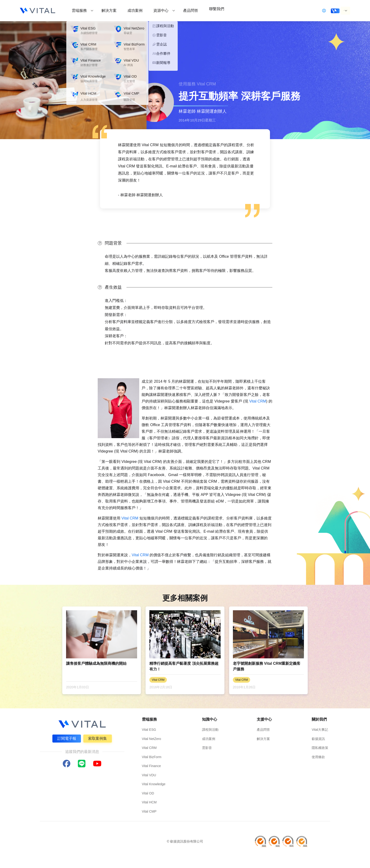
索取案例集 (99, 737)
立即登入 (313, 10)
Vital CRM (258, 401)
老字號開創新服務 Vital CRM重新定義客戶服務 (267, 666)
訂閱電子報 (66, 737)
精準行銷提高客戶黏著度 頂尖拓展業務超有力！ (184, 666)
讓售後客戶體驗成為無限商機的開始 (96, 663)
